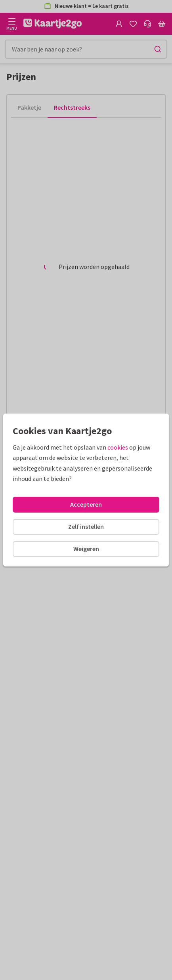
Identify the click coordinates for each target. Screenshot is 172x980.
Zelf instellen (86, 526)
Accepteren (86, 504)
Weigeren (86, 549)
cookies (118, 447)
